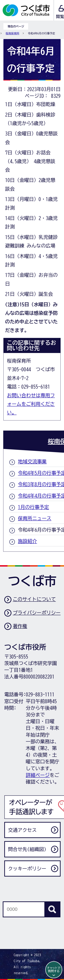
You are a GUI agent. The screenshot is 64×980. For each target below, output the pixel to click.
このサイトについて (34, 599)
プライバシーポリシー (37, 613)
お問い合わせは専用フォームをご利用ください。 (31, 404)
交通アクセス (22, 830)
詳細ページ (38, 775)
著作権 (20, 626)
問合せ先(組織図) (27, 849)
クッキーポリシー (27, 869)
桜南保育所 (12, 33)
